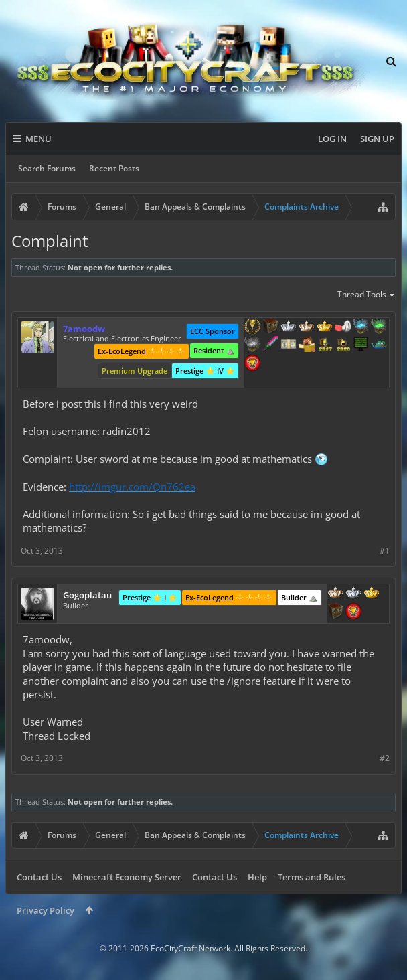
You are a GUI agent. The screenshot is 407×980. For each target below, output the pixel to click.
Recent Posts (114, 168)
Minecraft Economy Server (127, 877)
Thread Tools (367, 295)
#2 (385, 758)
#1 (385, 551)
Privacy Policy (46, 910)
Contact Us (39, 877)
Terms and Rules (312, 877)
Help (257, 877)
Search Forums (47, 168)
